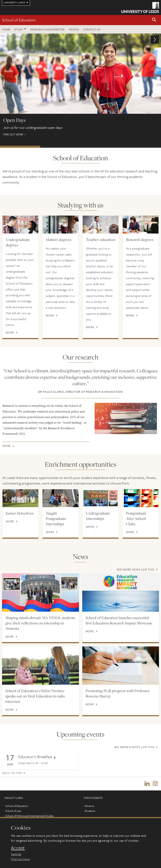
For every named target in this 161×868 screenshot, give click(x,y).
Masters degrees (59, 239)
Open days (20, 147)
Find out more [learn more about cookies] (20, 859)
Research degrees (140, 239)
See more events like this (134, 747)
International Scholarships (60, 147)
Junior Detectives (20, 513)
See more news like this (135, 569)
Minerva (89, 806)
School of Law (13, 811)
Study (19, 29)
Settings (16, 854)
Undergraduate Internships (98, 516)
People (74, 29)
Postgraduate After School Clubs (136, 518)
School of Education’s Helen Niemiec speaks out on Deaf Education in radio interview (35, 696)
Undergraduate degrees (18, 242)
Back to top (12, 773)
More (10, 332)
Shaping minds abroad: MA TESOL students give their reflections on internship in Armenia (40, 623)
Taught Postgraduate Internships (56, 518)
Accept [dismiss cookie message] (18, 848)
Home (6, 29)
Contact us (92, 29)
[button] (154, 20)
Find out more (80, 87)
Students (90, 811)
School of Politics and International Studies (29, 816)
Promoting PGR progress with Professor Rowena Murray (118, 693)
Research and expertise (48, 29)
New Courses (141, 147)
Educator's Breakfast (35, 757)
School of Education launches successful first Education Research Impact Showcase (119, 620)
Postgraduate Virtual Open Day (101, 147)
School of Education (19, 20)
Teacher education (101, 239)
